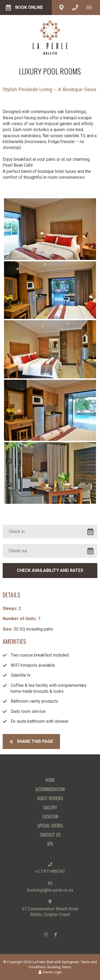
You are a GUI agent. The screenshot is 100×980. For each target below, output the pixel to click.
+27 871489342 (50, 871)
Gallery (50, 807)
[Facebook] (56, 934)
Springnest (70, 962)
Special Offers (50, 826)
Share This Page (31, 741)
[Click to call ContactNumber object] (75, 8)
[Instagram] (46, 934)
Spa (50, 844)
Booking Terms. (60, 967)
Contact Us (50, 835)
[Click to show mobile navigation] (91, 8)
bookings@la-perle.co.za (50, 890)
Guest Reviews (50, 798)
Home (50, 780)
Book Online (24, 8)
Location (50, 817)
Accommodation (50, 789)
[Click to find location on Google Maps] (61, 8)
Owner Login (50, 972)
